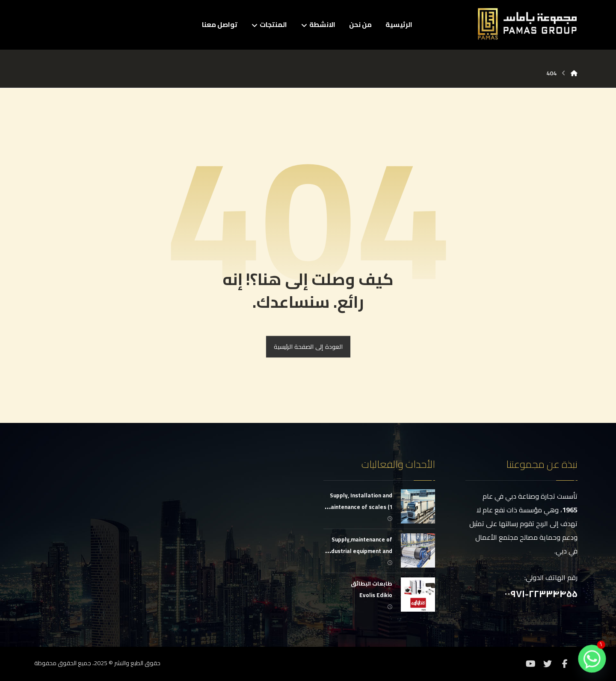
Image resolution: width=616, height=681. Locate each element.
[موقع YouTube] (530, 664)
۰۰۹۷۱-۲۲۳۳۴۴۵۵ (541, 594)
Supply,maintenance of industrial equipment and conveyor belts (360, 551)
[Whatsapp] (592, 659)
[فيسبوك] (565, 664)
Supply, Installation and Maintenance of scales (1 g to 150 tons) (359, 507)
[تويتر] (548, 664)
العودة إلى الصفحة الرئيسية (308, 347)
